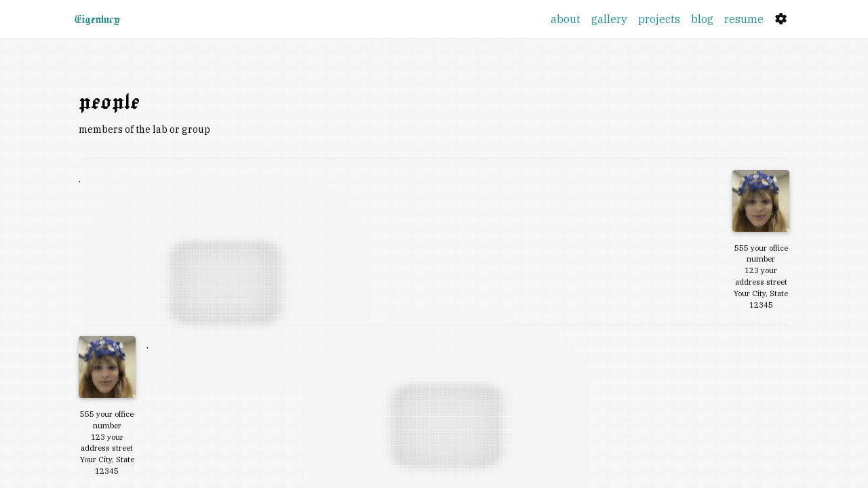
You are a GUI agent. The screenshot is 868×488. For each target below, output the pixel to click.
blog (702, 19)
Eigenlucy (97, 19)
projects (659, 19)
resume (744, 19)
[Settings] (781, 19)
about (566, 19)
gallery (609, 19)
